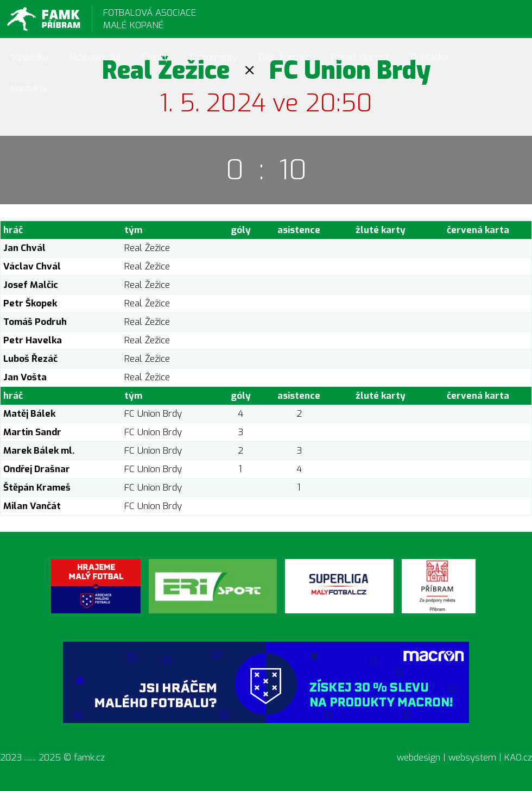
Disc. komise (284, 57)
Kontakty (29, 88)
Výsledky (30, 57)
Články (155, 57)
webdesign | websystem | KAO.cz (464, 758)
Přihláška (429, 57)
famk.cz (89, 758)
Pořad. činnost (360, 57)
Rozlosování (95, 57)
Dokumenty (214, 57)
